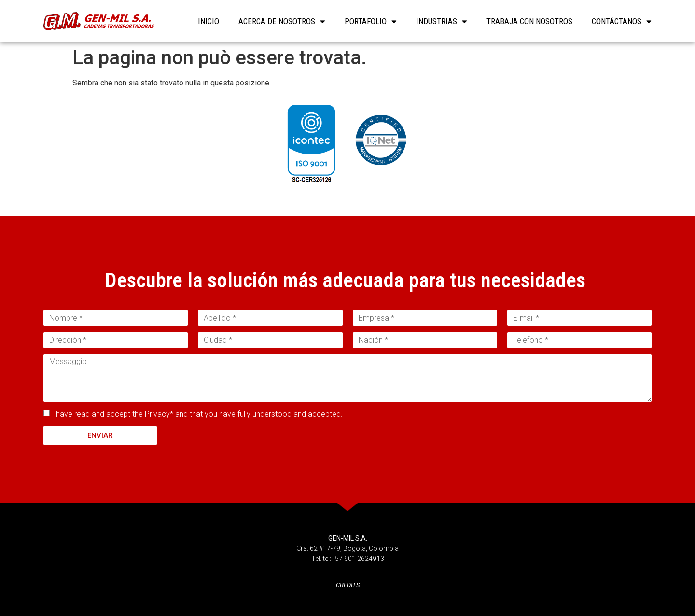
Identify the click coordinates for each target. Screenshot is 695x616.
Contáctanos (622, 21)
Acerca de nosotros (282, 21)
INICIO (208, 21)
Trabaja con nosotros (529, 21)
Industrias (442, 21)
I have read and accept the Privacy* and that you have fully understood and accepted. (197, 414)
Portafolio (371, 21)
